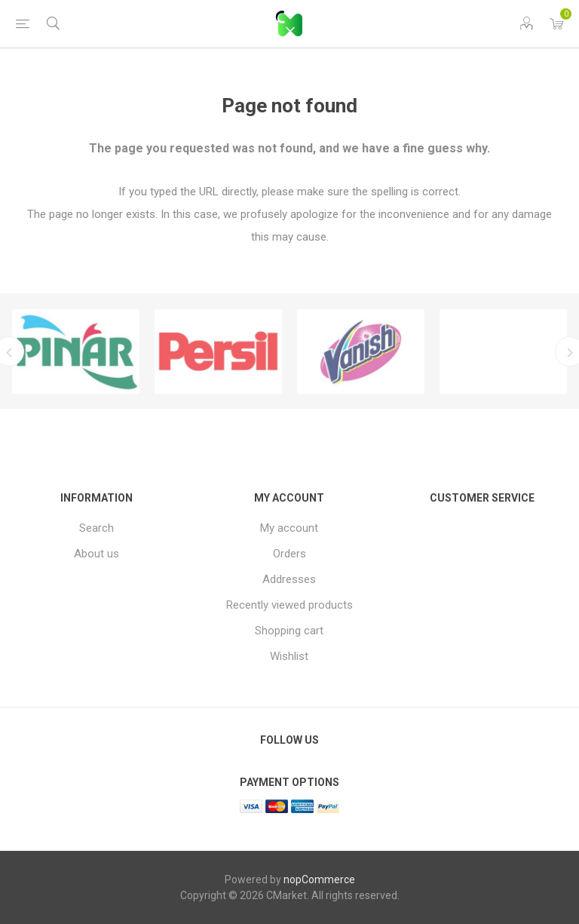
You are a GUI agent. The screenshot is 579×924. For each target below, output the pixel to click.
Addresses (289, 579)
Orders (289, 554)
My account (289, 528)
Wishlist (289, 656)
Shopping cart (289, 631)
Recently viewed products (289, 605)
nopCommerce (319, 879)
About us (96, 554)
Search (96, 528)
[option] (76, 351)
